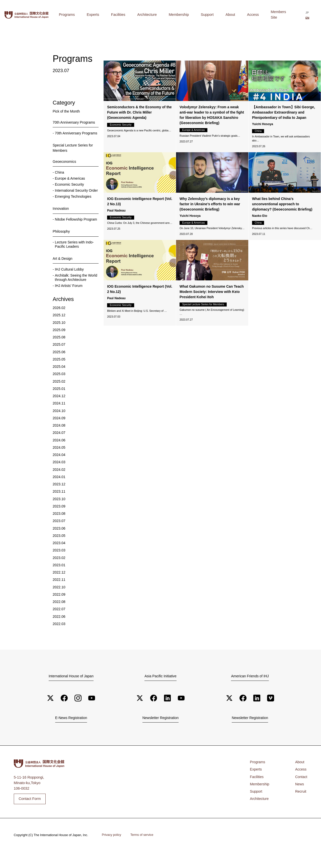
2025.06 (59, 368)
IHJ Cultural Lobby (70, 284)
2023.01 (59, 581)
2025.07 (59, 361)
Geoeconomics (65, 166)
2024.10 (59, 427)
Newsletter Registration (160, 734)
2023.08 (59, 529)
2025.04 (59, 382)
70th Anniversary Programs (75, 122)
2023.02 (59, 574)
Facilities (153, 15)
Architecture (175, 15)
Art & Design (63, 274)
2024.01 (59, 493)
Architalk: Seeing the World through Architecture (77, 293)
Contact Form (30, 815)
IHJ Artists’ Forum (69, 301)
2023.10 (59, 515)
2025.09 (59, 346)
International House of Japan (71, 692)
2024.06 (59, 456)
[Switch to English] (310, 15)
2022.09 (59, 610)
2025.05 (59, 375)
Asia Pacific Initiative (160, 692)
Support (220, 15)
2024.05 (59, 463)
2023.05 (59, 551)
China (60, 177)
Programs (117, 15)
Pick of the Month (67, 111)
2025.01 (59, 404)
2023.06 (59, 544)
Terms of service (143, 851)
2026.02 (59, 324)
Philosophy (62, 246)
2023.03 (59, 566)
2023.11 (59, 507)
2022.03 (59, 640)
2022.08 (59, 618)
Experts (136, 15)
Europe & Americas (71, 183)
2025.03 (59, 390)
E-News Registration (71, 734)
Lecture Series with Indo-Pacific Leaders (75, 259)
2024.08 (59, 441)
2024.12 (59, 412)
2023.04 (59, 559)
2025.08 (59, 353)
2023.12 (59, 500)
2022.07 (59, 625)
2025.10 (59, 338)
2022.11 (59, 596)
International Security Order (72, 198)
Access (251, 15)
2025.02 (59, 397)
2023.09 (59, 522)
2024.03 (59, 478)
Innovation (61, 219)
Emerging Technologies (74, 207)
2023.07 (59, 537)
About (236, 15)
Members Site (273, 15)
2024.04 (59, 471)
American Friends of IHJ (250, 692)
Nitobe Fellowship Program (69, 232)
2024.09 (59, 434)
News (299, 801)
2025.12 (59, 331)
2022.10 (59, 603)
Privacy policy (112, 851)
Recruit (300, 808)
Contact (301, 793)
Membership (199, 15)
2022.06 (59, 632)
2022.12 (59, 588)
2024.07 (59, 449)
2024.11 (59, 419)
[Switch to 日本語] (302, 15)
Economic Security (70, 190)
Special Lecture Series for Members (74, 152)
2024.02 (59, 485)
